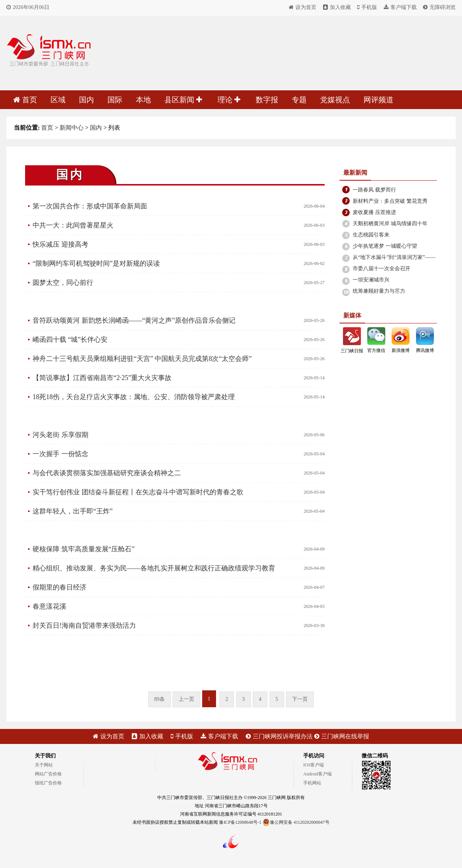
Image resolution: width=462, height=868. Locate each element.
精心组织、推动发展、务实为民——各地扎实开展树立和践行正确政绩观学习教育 (154, 568)
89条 (159, 699)
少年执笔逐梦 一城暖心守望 (385, 246)
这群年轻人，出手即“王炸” (73, 511)
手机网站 (312, 783)
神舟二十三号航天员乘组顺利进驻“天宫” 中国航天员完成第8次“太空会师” (142, 359)
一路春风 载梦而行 (374, 190)
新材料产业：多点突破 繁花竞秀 (390, 201)
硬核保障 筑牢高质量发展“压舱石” (83, 549)
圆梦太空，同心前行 (63, 283)
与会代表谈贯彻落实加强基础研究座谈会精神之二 (107, 473)
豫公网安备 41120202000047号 (296, 822)
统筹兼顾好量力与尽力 (379, 291)
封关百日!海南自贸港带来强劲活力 (84, 626)
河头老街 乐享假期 (60, 435)
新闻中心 (72, 128)
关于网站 (44, 765)
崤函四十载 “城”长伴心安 (70, 340)
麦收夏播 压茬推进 (374, 212)
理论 (229, 100)
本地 (143, 100)
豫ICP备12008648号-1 (240, 822)
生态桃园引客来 (371, 235)
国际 (115, 100)
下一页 (300, 699)
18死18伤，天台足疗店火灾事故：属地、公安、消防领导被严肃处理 (134, 397)
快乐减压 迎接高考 (60, 244)
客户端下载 (400, 7)
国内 (86, 100)
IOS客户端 (314, 765)
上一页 (186, 699)
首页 (25, 100)
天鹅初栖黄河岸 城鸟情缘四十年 (390, 224)
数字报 (267, 100)
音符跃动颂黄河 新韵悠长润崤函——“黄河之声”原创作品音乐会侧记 (134, 320)
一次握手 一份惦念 (60, 454)
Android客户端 (317, 774)
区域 (58, 100)
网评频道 (379, 100)
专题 (299, 100)
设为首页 (303, 7)
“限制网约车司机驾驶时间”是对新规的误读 (96, 263)
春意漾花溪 (49, 606)
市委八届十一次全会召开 (382, 269)
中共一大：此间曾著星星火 (73, 225)
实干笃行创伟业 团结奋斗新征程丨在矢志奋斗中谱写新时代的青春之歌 (138, 492)
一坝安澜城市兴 (371, 280)
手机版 (367, 7)
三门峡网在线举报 (342, 736)
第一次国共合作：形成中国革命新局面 (90, 206)
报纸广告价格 (48, 783)
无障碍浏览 (439, 7)
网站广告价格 (48, 774)
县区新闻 (183, 100)
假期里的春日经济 (60, 587)
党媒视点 (335, 100)
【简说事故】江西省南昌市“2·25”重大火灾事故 (102, 378)
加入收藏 (337, 7)
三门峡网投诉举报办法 (279, 736)
